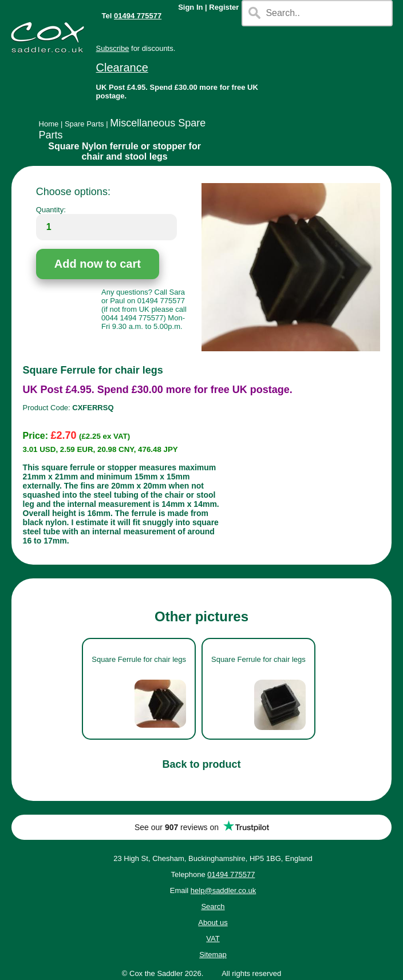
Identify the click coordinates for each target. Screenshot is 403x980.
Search (213, 906)
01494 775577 (138, 16)
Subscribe (113, 48)
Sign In (190, 7)
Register (224, 7)
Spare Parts (84, 124)
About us (213, 923)
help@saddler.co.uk (223, 890)
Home (49, 124)
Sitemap (213, 955)
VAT (213, 939)
